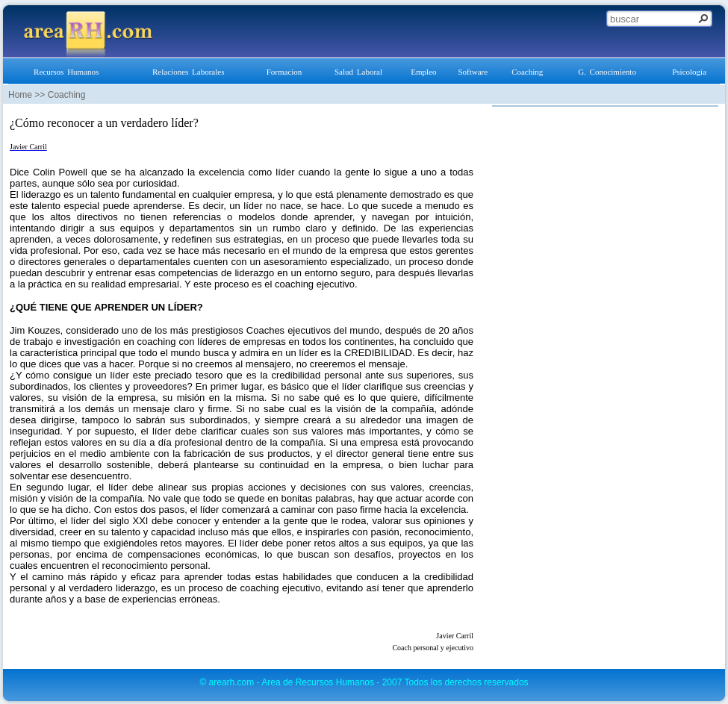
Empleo (423, 72)
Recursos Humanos (66, 72)
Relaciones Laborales (188, 72)
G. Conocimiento (607, 72)
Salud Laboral (358, 72)
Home (20, 95)
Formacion (284, 72)
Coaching (527, 72)
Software (473, 72)
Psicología (689, 72)
